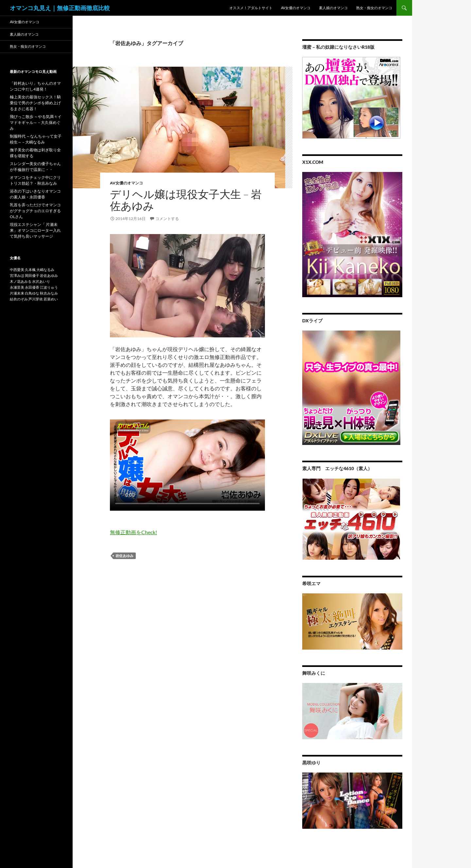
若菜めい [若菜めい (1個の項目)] (51, 299)
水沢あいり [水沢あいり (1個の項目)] (41, 281)
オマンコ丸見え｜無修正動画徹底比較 (60, 8)
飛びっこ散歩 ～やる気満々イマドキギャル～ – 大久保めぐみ (36, 122)
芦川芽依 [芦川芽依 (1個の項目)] (36, 299)
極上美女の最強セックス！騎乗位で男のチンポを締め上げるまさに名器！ (35, 103)
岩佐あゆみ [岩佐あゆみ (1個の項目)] (49, 275)
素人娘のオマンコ (333, 8)
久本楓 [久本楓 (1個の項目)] (30, 270)
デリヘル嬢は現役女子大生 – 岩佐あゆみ (186, 200)
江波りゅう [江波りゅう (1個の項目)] (49, 287)
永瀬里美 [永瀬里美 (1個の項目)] (17, 287)
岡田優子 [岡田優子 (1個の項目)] (32, 275)
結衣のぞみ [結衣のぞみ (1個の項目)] (19, 299)
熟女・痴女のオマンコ (374, 8)
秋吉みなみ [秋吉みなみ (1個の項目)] (49, 293)
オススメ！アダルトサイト (251, 8)
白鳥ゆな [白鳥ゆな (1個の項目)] (32, 293)
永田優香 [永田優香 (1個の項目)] (32, 287)
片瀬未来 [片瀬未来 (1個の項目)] (17, 293)
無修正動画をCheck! (133, 532)
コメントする (167, 219)
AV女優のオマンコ (296, 8)
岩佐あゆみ (124, 556)
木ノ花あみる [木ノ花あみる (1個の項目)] (21, 281)
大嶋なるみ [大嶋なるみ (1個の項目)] (45, 270)
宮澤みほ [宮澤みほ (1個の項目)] (17, 275)
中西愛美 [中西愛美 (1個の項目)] (17, 270)
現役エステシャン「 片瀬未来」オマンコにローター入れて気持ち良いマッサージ (35, 230)
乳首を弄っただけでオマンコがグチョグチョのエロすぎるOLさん (35, 211)
